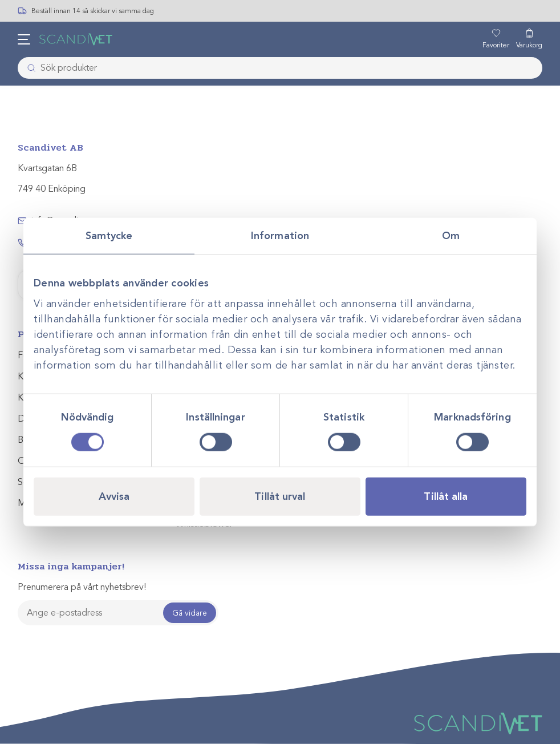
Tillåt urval (280, 496)
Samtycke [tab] (109, 236)
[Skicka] (28, 68)
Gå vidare (190, 613)
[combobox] (280, 68)
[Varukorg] (529, 39)
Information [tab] (280, 236)
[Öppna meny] (24, 39)
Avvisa (114, 496)
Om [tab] (451, 236)
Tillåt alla (446, 496)
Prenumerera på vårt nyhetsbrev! (82, 587)
